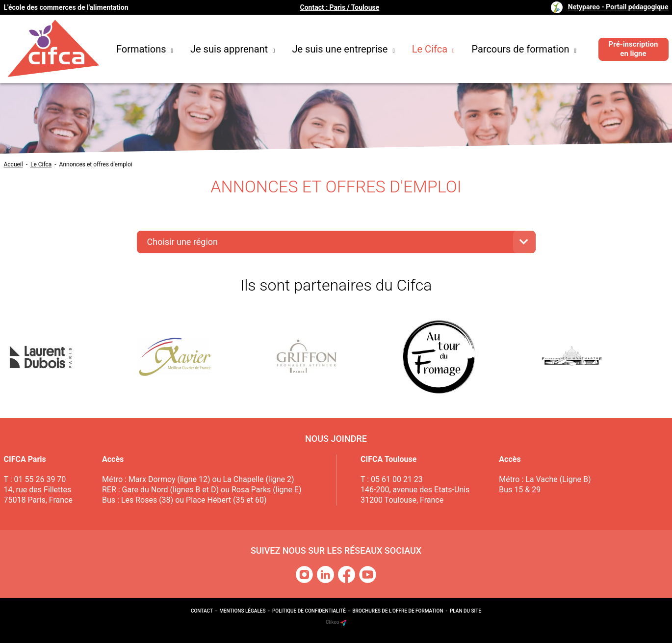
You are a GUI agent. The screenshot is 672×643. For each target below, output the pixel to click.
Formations (145, 49)
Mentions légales (242, 611)
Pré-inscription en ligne (633, 49)
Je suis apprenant (233, 49)
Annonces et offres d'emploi (96, 164)
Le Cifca (433, 49)
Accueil (13, 164)
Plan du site (465, 611)
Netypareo (618, 7)
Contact (202, 611)
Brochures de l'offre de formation (398, 611)
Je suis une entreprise (344, 49)
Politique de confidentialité (309, 611)
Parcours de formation (524, 49)
